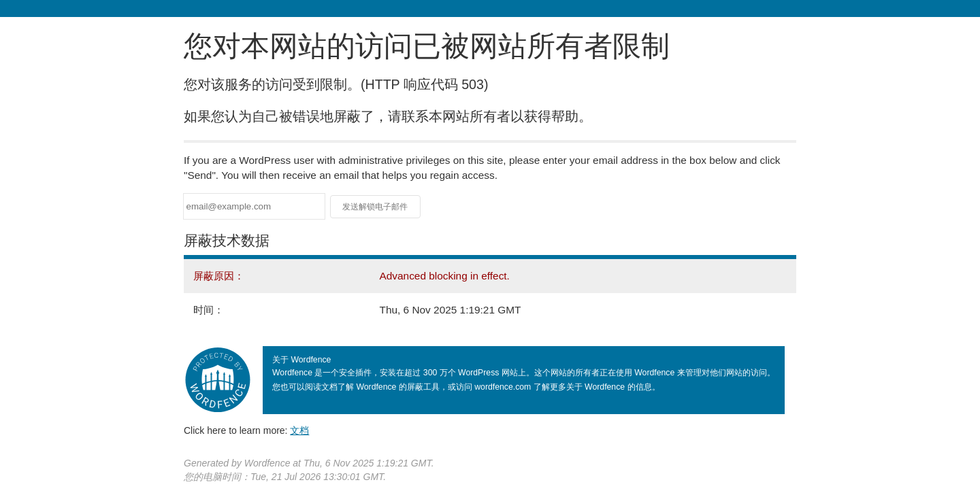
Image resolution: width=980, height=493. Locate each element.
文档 (299, 430)
